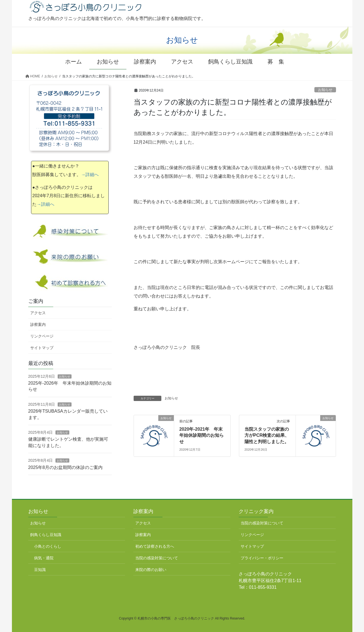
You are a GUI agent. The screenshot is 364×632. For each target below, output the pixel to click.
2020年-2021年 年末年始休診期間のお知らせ (202, 435)
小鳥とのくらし (48, 546)
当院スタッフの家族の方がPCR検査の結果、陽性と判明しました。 (267, 435)
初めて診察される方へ (155, 546)
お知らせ (325, 90)
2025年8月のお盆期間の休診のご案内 (66, 467)
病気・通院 (44, 558)
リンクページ (42, 336)
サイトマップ (42, 348)
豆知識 (40, 570)
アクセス (38, 313)
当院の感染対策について (157, 558)
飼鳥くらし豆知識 (46, 535)
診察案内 (38, 324)
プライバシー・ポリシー (262, 558)
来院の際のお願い (151, 570)
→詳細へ (90, 175)
